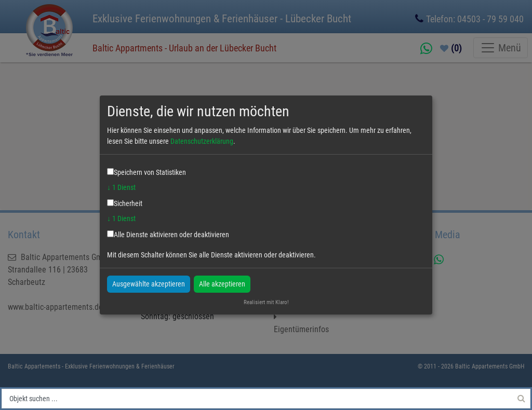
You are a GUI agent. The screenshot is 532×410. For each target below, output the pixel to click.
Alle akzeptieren (222, 283)
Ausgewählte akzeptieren (149, 283)
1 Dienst (121, 187)
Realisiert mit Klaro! (266, 302)
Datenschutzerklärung (202, 141)
